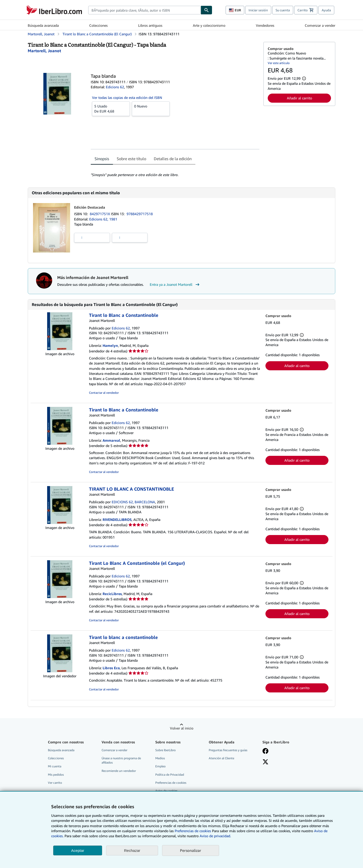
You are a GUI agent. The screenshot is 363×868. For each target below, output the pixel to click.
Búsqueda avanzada (43, 25)
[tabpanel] (175, 172)
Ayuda (326, 10)
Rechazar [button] (132, 850)
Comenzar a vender (320, 25)
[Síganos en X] (265, 762)
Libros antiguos (150, 25)
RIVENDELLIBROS (117, 520)
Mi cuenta (55, 766)
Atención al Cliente (221, 758)
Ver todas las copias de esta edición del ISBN (127, 97)
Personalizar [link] (191, 850)
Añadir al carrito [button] (299, 98)
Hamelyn (110, 345)
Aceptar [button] (78, 850)
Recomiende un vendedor (119, 771)
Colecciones (98, 25)
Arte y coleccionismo (209, 25)
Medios (160, 758)
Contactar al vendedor (104, 393)
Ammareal (111, 440)
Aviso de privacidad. (215, 836)
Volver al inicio (182, 728)
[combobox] (144, 10)
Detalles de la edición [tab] (173, 159)
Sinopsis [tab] (102, 159)
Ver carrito (55, 783)
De (111, 108)
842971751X (100, 214)
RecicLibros (112, 594)
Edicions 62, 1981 (103, 219)
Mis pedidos (56, 775)
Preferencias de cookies (193, 831)
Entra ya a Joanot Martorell (175, 285)
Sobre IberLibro (165, 750)
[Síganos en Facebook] (265, 751)
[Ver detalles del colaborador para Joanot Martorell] (44, 51)
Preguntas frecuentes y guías (228, 750)
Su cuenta (283, 10)
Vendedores (265, 25)
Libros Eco (111, 668)
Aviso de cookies (166, 791)
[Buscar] (206, 10)
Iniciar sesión (258, 10)
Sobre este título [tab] (131, 159)
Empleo (160, 766)
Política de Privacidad (170, 775)
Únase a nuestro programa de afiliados (121, 760)
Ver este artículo (279, 63)
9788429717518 (140, 214)
